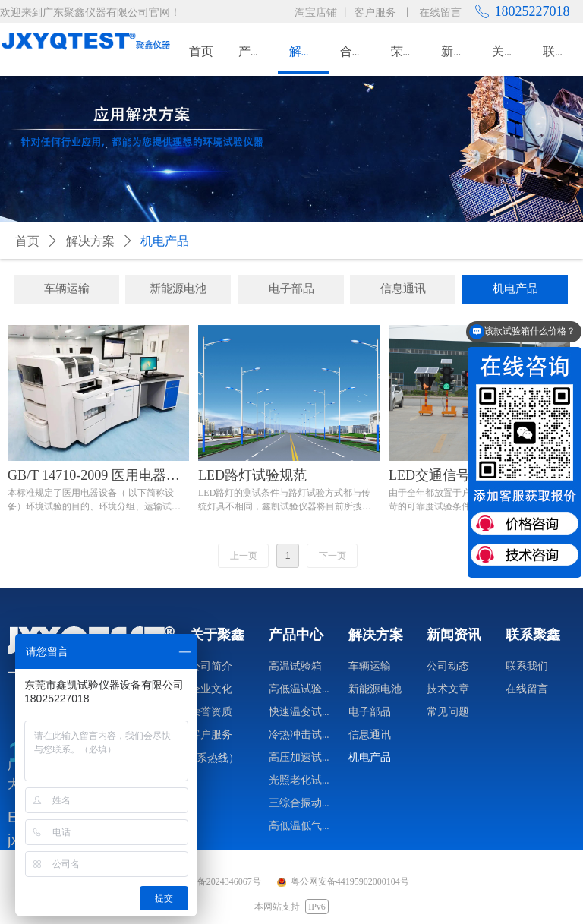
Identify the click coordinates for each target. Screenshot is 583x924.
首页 (27, 241)
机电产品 (165, 241)
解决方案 (90, 241)
